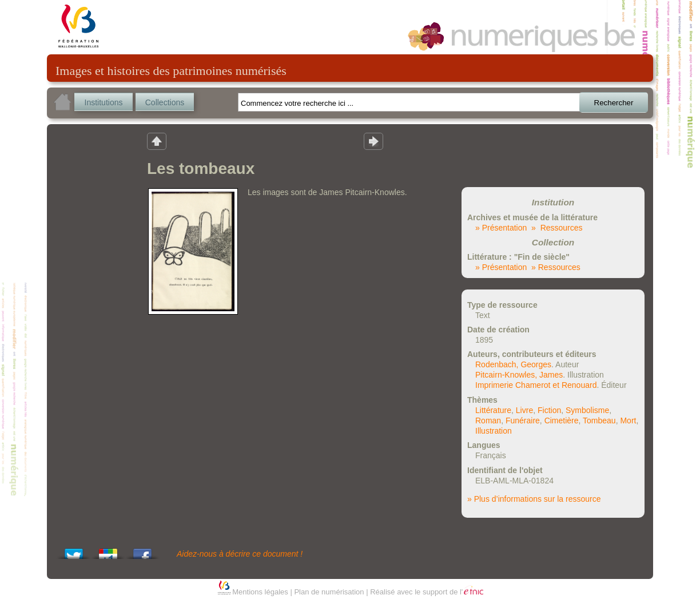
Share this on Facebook (142, 551)
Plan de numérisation (329, 592)
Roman (488, 420)
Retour (157, 141)
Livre (524, 410)
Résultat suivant (373, 141)
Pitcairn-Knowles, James (519, 375)
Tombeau (599, 420)
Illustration (494, 431)
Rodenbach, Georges (513, 364)
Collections (165, 102)
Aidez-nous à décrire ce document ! (240, 554)
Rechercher (614, 103)
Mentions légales (260, 592)
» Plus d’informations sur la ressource (534, 499)
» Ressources (557, 228)
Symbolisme (587, 410)
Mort (628, 420)
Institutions (104, 102)
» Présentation (501, 228)
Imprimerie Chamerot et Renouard (536, 385)
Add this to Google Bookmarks (108, 551)
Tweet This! (74, 551)
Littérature (493, 410)
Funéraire (523, 420)
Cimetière (562, 420)
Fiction (549, 410)
